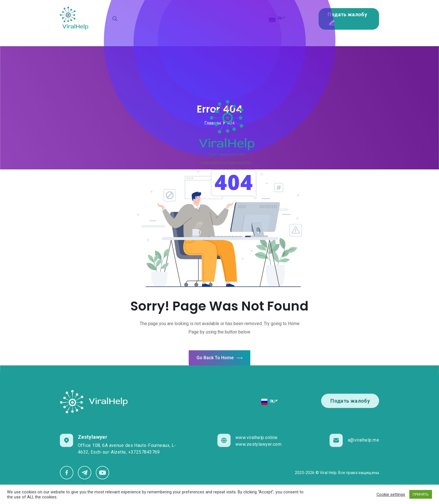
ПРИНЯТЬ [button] (421, 494)
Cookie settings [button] (391, 494)
